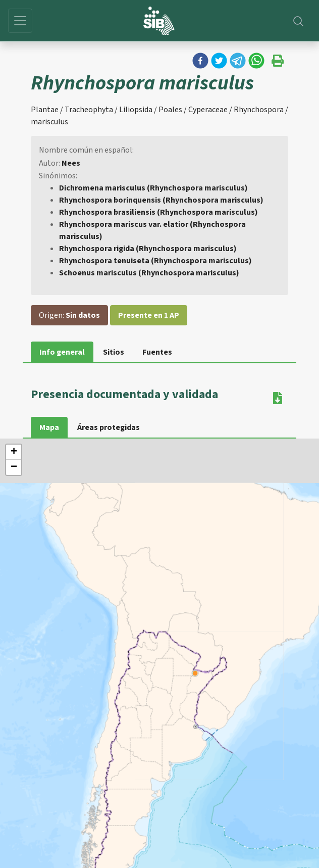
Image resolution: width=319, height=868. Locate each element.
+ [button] (14, 452)
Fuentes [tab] (157, 352)
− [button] (14, 467)
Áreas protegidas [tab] (109, 427)
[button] (200, 61)
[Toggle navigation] (20, 21)
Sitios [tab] (114, 352)
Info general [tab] (62, 352)
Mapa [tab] (49, 427)
